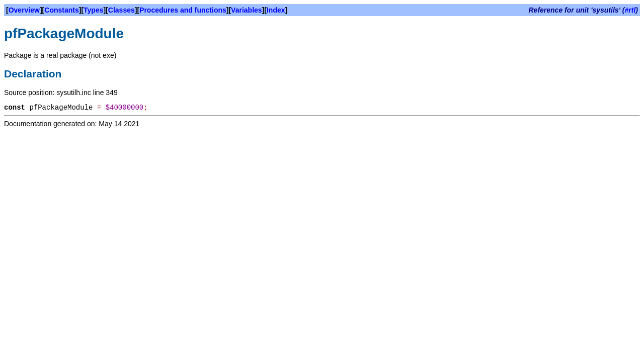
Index (276, 10)
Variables (247, 10)
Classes (122, 10)
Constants (61, 10)
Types (93, 10)
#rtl (630, 10)
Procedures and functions (183, 10)
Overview (24, 10)
